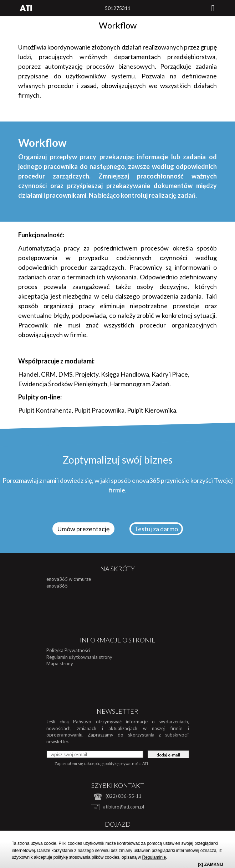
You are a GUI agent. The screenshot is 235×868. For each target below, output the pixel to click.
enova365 (57, 586)
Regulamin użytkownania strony (79, 657)
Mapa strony (60, 663)
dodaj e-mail (168, 755)
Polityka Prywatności (68, 650)
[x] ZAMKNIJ (211, 864)
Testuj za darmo (156, 529)
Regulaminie (154, 857)
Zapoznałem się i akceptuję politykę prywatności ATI (101, 763)
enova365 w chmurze (69, 579)
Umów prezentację (83, 529)
